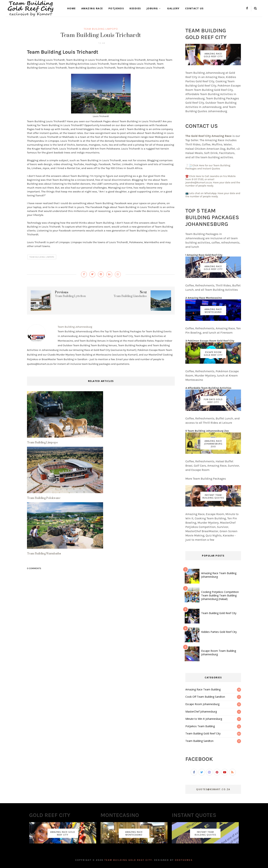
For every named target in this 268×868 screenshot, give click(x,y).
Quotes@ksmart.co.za (213, 789)
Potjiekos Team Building (200, 726)
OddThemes (184, 860)
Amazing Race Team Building (203, 689)
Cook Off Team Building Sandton (205, 697)
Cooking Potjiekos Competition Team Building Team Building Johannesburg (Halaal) (220, 595)
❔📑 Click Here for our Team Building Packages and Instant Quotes (208, 167)
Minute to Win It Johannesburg (204, 719)
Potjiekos (116, 8)
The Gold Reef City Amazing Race (209, 136)
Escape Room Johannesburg (202, 704)
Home (71, 8)
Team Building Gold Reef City (219, 613)
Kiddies (135, 8)
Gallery (173, 8)
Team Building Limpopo (101, 29)
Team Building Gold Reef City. (129, 860)
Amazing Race (92, 8)
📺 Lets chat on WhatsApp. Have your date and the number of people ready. (213, 195)
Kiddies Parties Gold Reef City (219, 632)
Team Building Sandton (199, 741)
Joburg (154, 8)
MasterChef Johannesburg (201, 712)
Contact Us (194, 8)
